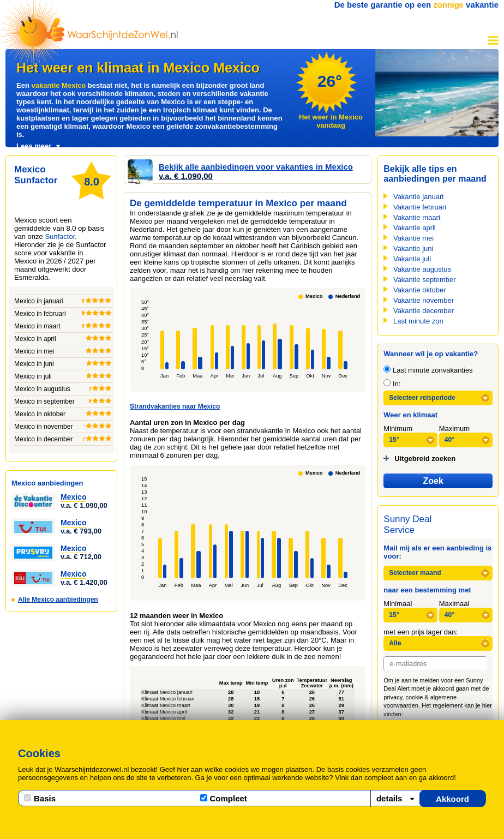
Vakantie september (425, 280)
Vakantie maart (417, 217)
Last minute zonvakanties (428, 370)
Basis (40, 798)
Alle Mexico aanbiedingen (58, 600)
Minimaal (398, 604)
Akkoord (452, 799)
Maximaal (454, 604)
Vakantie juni (413, 248)
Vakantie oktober (420, 290)
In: (392, 384)
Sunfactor (60, 236)
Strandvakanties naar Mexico (175, 406)
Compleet (224, 798)
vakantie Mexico (58, 85)
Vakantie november (424, 300)
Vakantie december (424, 311)
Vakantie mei (413, 238)
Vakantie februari (420, 207)
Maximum (454, 429)
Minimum (398, 429)
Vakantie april (415, 228)
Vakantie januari (418, 197)
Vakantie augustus (422, 269)
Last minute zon (418, 321)
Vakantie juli (412, 259)
